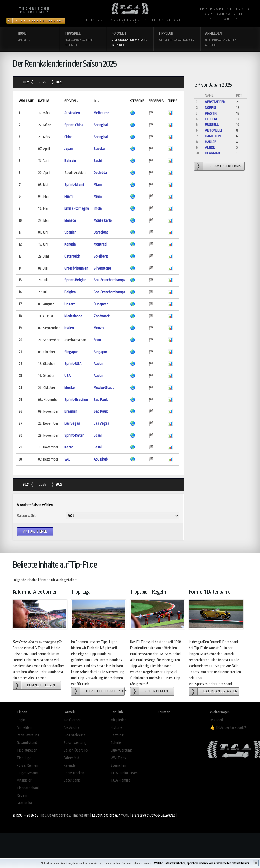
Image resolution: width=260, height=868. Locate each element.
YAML (125, 815)
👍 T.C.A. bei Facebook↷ (228, 728)
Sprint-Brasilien (76, 400)
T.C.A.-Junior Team (124, 773)
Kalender (70, 765)
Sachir (98, 161)
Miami (98, 185)
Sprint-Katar (74, 436)
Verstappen (215, 102)
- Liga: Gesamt (28, 773)
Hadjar (211, 142)
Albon (210, 148)
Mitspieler (24, 780)
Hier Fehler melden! (41, 21)
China (68, 137)
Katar (69, 447)
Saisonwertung (75, 743)
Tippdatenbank (28, 788)
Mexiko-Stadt (104, 388)
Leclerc (211, 119)
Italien (69, 328)
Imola (98, 209)
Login (21, 720)
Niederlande (73, 316)
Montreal (100, 244)
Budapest (101, 304)
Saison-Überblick (76, 750)
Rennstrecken (74, 773)
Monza (99, 328)
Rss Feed (216, 720)
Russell (212, 125)
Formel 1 (130, 40)
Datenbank (72, 780)
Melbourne (101, 113)
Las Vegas (72, 424)
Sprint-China (74, 125)
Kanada (70, 244)
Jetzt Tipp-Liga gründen (105, 691)
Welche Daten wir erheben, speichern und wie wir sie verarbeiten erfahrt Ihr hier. (202, 863)
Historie (116, 728)
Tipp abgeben (27, 750)
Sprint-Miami (74, 185)
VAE (67, 459)
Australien (72, 113)
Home (36, 37)
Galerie (116, 743)
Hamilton (213, 136)
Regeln (22, 796)
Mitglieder (118, 720)
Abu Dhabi (101, 459)
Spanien (70, 232)
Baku (97, 340)
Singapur (71, 352)
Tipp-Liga (24, 758)
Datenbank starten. (221, 691)
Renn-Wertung (28, 735)
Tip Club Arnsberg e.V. (55, 815)
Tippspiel (83, 40)
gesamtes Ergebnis (225, 166)
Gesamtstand (27, 743)
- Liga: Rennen (27, 765)
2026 (59, 82)
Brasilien (71, 412)
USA (68, 376)
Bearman (212, 153)
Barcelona (101, 232)
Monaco (70, 221)
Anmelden (224, 40)
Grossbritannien (76, 268)
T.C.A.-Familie (120, 780)
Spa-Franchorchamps (109, 280)
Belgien (70, 292)
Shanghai (101, 125)
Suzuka (99, 149)
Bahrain (70, 161)
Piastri (211, 113)
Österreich (72, 256)
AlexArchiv (71, 728)
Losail (98, 436)
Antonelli (213, 130)
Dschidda (100, 173)
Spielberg (101, 256)
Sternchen (118, 765)
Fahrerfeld (71, 758)
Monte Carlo (103, 221)
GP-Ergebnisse (75, 735)
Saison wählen (28, 516)
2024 (26, 82)
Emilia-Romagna (77, 209)
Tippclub (177, 37)
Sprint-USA (73, 364)
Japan (69, 149)
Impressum (81, 815)
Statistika (24, 803)
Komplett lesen (41, 685)
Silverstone (102, 268)
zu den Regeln (156, 691)
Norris (211, 108)
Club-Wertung (121, 750)
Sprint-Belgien (75, 280)
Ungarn (70, 304)
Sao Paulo (101, 400)
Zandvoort (102, 316)
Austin (98, 364)
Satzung (117, 735)
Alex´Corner (72, 720)
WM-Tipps (118, 758)
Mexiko (69, 388)
